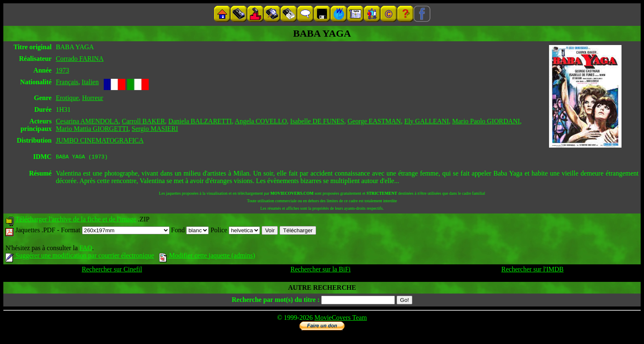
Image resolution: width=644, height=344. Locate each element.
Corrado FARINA (80, 59)
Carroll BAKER (144, 121)
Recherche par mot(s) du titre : (276, 301)
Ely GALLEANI (426, 121)
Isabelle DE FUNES (317, 121)
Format (115, 231)
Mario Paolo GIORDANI (486, 121)
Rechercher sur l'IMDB (533, 270)
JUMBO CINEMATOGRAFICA (100, 140)
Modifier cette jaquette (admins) (207, 257)
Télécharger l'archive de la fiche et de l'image (76, 220)
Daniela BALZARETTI (200, 121)
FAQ (86, 249)
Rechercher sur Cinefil (112, 270)
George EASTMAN (374, 121)
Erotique (67, 98)
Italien (90, 82)
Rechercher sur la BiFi (320, 270)
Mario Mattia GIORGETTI (92, 129)
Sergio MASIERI (155, 129)
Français (67, 82)
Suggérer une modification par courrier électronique (80, 257)
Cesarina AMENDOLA (87, 121)
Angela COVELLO (261, 121)
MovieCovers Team (341, 319)
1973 (62, 70)
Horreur (93, 98)
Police (235, 231)
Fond (190, 231)
